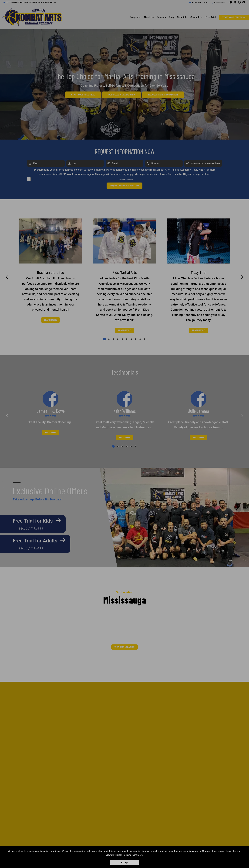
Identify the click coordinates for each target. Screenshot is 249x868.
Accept (124, 862)
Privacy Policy (122, 855)
